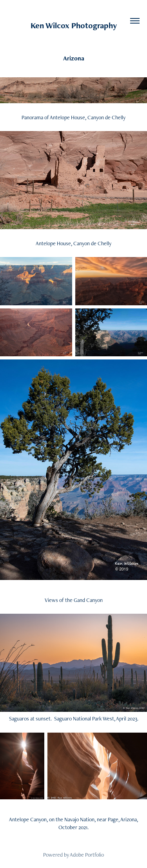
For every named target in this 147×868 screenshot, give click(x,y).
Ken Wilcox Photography (74, 25)
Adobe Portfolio (87, 855)
